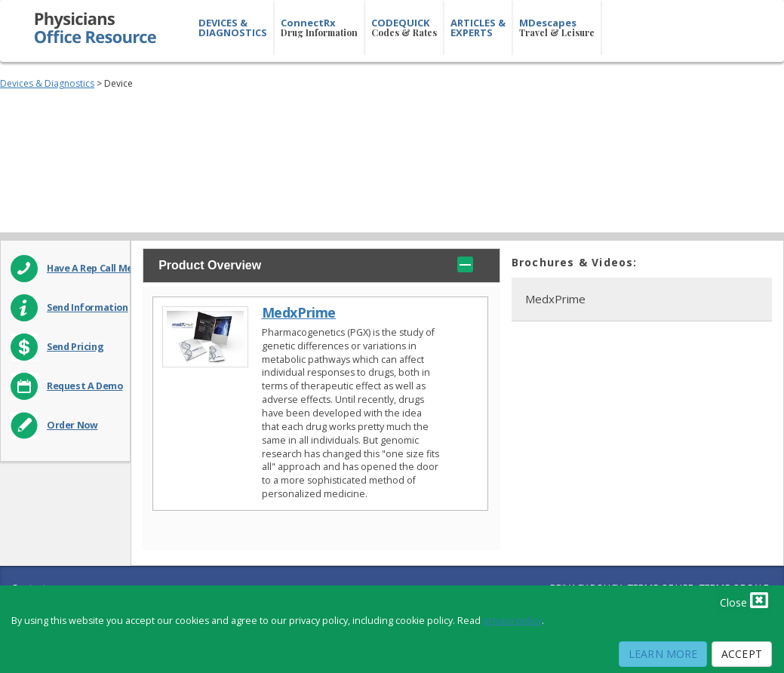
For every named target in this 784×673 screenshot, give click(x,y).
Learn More (663, 654)
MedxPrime (299, 313)
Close (744, 600)
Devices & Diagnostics (47, 83)
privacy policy (512, 621)
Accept (742, 654)
